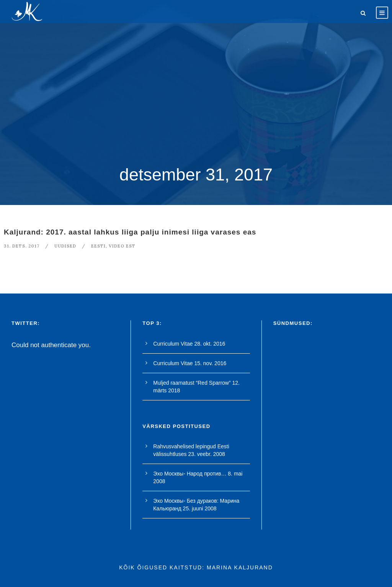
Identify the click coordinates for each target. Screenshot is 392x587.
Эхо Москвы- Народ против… (190, 474)
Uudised (65, 246)
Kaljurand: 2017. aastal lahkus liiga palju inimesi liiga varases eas (130, 232)
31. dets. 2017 (22, 246)
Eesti (98, 246)
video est (122, 246)
